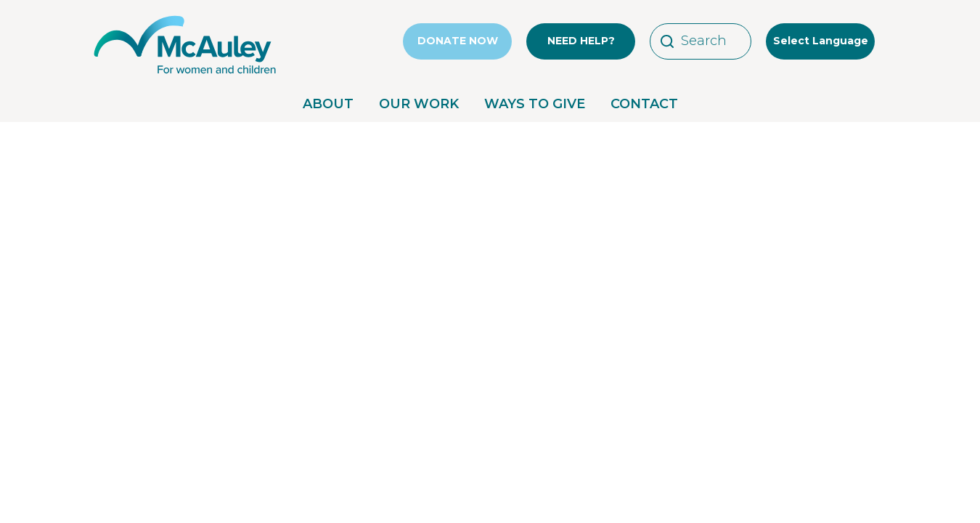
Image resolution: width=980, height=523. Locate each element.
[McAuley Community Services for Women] (185, 74)
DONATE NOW (458, 41)
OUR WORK (419, 104)
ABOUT (328, 104)
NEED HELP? (581, 41)
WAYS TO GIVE (535, 104)
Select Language (821, 41)
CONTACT (644, 104)
